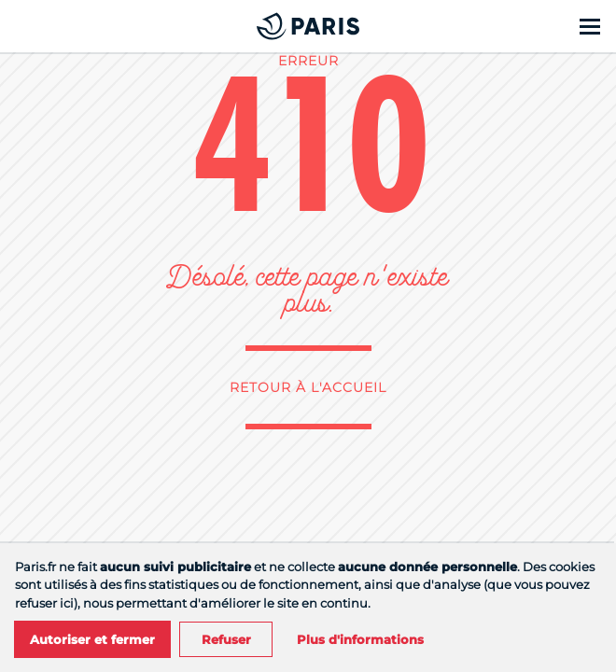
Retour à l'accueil (308, 387)
